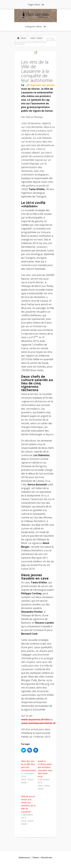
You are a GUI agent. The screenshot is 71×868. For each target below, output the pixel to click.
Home (23, 38)
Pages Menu (36, 5)
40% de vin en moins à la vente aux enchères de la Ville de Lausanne (28, 804)
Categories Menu (35, 26)
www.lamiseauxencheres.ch (38, 723)
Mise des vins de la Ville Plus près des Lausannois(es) (29, 766)
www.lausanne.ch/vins (35, 719)
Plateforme (47, 858)
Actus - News (36, 38)
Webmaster (25, 858)
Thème (36, 858)
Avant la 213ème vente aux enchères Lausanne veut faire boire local (45, 769)
